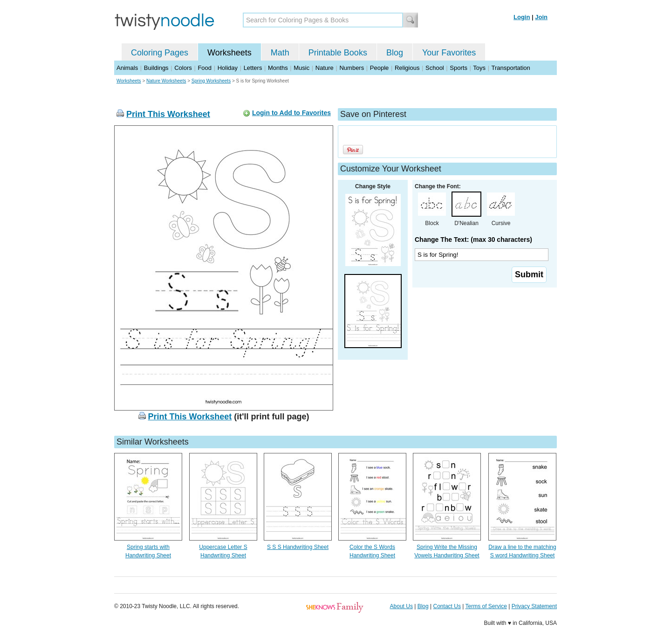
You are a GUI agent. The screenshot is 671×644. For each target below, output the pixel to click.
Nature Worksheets (166, 81)
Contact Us (447, 606)
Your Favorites (449, 53)
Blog (395, 53)
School (435, 68)
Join (541, 17)
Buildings (156, 68)
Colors (183, 68)
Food (205, 68)
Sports (459, 68)
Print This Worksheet (168, 114)
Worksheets (229, 53)
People (379, 68)
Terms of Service (486, 606)
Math (280, 53)
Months (278, 68)
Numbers (352, 68)
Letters (253, 68)
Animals (127, 68)
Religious (407, 68)
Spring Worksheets (211, 81)
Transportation (510, 68)
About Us (401, 606)
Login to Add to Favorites (291, 113)
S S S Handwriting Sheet (298, 547)
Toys (479, 68)
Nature (325, 68)
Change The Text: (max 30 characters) (473, 240)
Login (522, 17)
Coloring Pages (160, 53)
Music (301, 68)
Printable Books (338, 53)
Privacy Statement (534, 606)
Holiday (228, 68)
